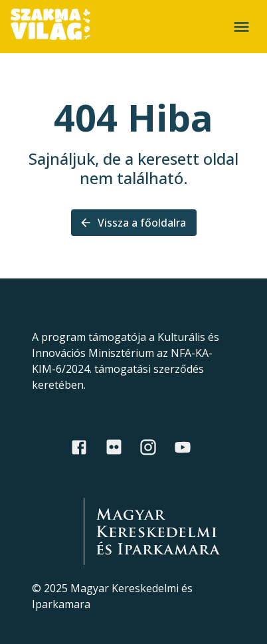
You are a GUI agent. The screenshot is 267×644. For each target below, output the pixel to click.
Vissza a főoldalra (134, 223)
